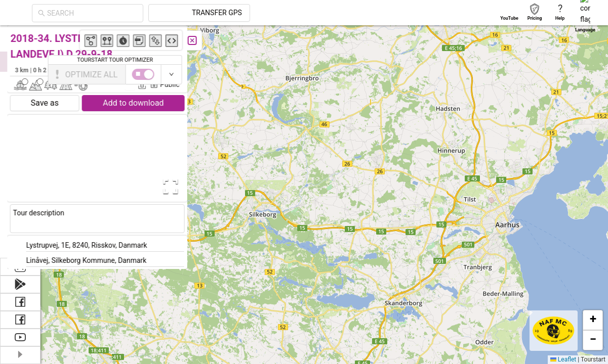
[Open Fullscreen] (201, 187)
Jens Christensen (185, 70)
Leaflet (563, 359)
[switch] (564, 74)
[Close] (225, 40)
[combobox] (183, 13)
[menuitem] (20, 37)
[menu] (20, 142)
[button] (515, 186)
